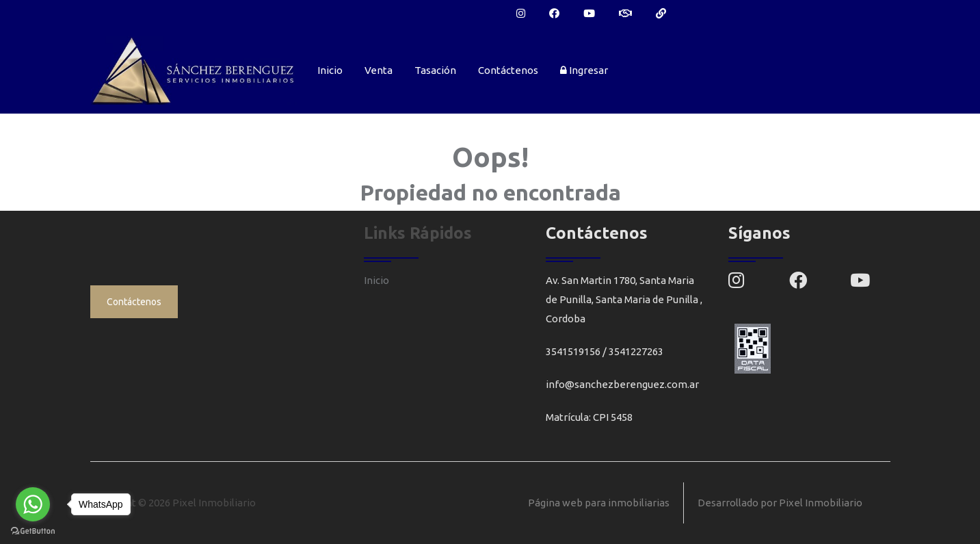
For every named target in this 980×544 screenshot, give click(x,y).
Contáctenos (508, 70)
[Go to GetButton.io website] (33, 530)
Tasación (435, 70)
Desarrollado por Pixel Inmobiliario (780, 503)
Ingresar (584, 70)
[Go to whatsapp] (33, 504)
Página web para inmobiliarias (599, 503)
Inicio (330, 70)
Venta (379, 70)
